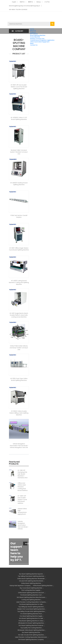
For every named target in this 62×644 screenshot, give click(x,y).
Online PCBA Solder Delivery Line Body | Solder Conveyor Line (19, 348)
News (32, 43)
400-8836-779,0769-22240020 (18, 10)
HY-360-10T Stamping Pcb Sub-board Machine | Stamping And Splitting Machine (22, 476)
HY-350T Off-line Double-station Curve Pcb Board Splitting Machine (19, 87)
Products (33, 32)
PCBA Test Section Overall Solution (19, 216)
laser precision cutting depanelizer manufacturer (31, 637)
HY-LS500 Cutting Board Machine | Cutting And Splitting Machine (19, 282)
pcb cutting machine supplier (31, 590)
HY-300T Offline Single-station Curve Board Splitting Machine (19, 249)
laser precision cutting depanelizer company (31, 602)
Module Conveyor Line (37, 39)
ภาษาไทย (47, 2)
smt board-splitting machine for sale (31, 618)
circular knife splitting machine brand (31, 581)
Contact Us (34, 45)
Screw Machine (35, 37)
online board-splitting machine (31, 583)
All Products (34, 34)
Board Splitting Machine (38, 35)
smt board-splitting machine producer (31, 625)
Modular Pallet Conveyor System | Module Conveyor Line (19, 152)
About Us (33, 31)
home (32, 29)
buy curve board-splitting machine (31, 588)
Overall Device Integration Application (42, 40)
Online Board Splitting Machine (43, 586)
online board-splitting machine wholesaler (31, 579)
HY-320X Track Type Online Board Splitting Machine (19, 379)
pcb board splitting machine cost (31, 595)
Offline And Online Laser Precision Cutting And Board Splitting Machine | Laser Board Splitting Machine (23, 490)
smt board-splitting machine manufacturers (31, 597)
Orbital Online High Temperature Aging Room (22, 511)
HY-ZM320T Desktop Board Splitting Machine (19, 184)
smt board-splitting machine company (31, 639)
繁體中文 (31, 2)
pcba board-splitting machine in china (31, 621)
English (14, 2)
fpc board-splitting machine (31, 632)
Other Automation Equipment (40, 42)
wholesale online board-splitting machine (31, 630)
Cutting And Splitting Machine (31, 600)
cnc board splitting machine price (31, 614)
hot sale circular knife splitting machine (31, 635)
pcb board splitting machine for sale (31, 604)
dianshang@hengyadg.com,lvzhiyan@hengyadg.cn (25, 6)
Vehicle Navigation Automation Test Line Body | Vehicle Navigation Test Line (19, 446)
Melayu (39, 2)
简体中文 (22, 2)
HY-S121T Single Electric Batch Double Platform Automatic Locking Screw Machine (19, 315)
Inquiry (26, 544)
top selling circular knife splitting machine (31, 611)
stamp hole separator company (20, 586)
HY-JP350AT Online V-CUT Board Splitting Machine (19, 118)
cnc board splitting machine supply (31, 616)
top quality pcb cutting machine (31, 628)
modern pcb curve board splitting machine (31, 609)
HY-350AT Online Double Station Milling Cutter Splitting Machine (19, 413)
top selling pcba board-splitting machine (31, 576)
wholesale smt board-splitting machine (31, 623)
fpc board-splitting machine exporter (31, 574)
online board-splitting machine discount (31, 593)
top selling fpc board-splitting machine (31, 607)
